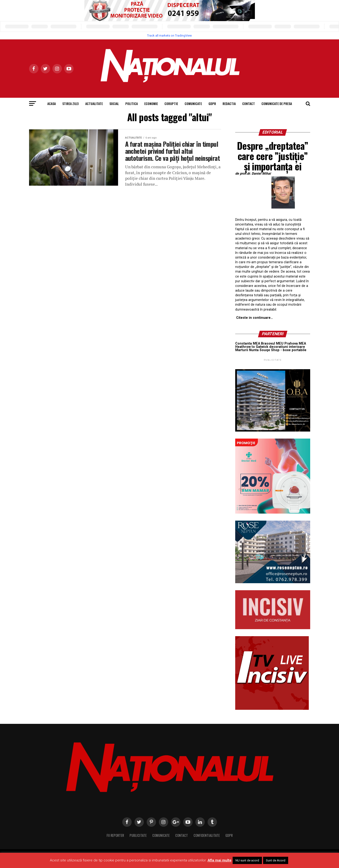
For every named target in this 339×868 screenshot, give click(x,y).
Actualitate (94, 103)
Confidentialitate (207, 835)
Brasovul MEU (272, 344)
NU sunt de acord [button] (247, 860)
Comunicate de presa (277, 103)
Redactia (229, 103)
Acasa (52, 103)
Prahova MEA (295, 344)
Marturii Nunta (247, 350)
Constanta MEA (248, 344)
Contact (249, 103)
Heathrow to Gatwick (252, 347)
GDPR (212, 103)
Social (114, 103)
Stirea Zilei (71, 103)
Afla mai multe (220, 860)
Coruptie (171, 103)
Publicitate (138, 835)
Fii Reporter (115, 835)
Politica (132, 103)
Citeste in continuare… (255, 318)
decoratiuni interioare (287, 347)
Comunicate (193, 103)
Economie (151, 103)
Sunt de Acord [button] (276, 860)
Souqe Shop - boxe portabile (283, 350)
